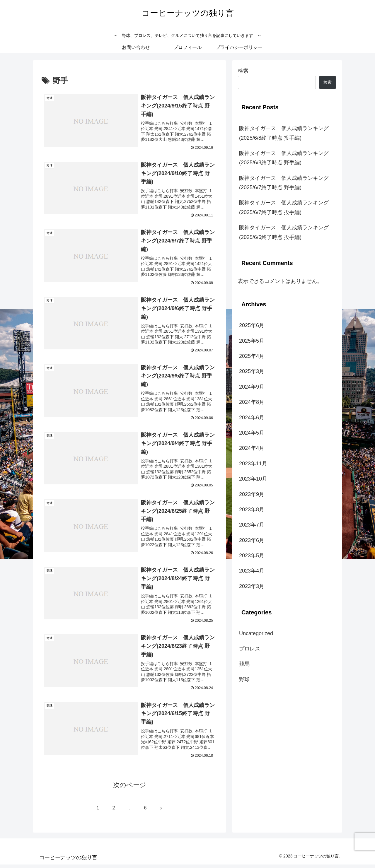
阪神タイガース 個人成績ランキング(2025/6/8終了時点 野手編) (284, 158)
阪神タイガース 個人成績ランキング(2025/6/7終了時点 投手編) (284, 207)
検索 (243, 71)
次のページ (130, 788)
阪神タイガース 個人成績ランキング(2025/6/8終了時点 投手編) (284, 133)
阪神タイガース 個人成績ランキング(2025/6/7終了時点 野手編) (284, 183)
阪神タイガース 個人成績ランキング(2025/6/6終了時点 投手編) (284, 232)
